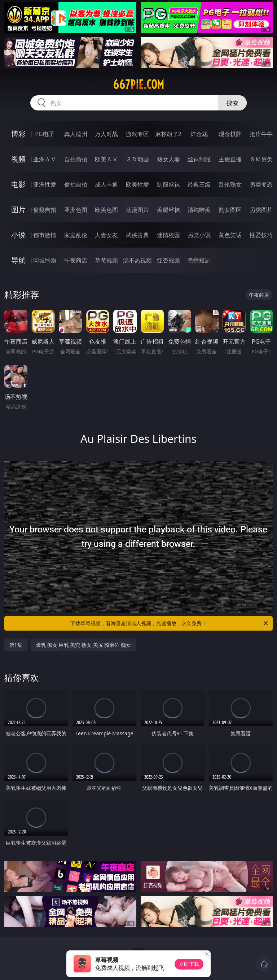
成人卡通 (106, 184)
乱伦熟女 (230, 184)
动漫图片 (137, 210)
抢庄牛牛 (261, 134)
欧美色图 (106, 210)
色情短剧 (199, 260)
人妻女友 (106, 235)
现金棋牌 (230, 134)
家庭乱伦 (76, 235)
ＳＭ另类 (261, 159)
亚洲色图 (76, 210)
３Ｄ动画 (137, 159)
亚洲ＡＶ (45, 159)
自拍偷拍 (76, 159)
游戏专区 (137, 134)
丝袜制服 (199, 159)
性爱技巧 (261, 235)
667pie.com (138, 84)
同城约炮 (45, 260)
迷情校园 (168, 235)
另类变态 (261, 184)
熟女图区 (230, 210)
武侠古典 (137, 235)
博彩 (18, 134)
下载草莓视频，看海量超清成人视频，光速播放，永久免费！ (170, 623)
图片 (18, 210)
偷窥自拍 (45, 210)
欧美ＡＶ (106, 159)
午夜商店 (76, 260)
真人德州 (76, 134)
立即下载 (189, 964)
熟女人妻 (168, 159)
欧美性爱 (137, 184)
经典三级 (199, 184)
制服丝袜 (168, 184)
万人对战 (106, 134)
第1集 (16, 645)
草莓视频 (106, 260)
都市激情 (45, 235)
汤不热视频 (137, 260)
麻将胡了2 (168, 134)
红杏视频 (168, 260)
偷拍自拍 (76, 184)
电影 (18, 184)
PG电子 (45, 134)
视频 (18, 159)
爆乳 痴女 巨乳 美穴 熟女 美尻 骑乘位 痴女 (83, 645)
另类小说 (199, 235)
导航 (18, 260)
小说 (18, 235)
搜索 (232, 103)
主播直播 (230, 159)
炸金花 (199, 134)
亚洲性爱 (45, 184)
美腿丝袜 (168, 210)
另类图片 (261, 210)
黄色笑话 (230, 235)
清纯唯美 (199, 210)
